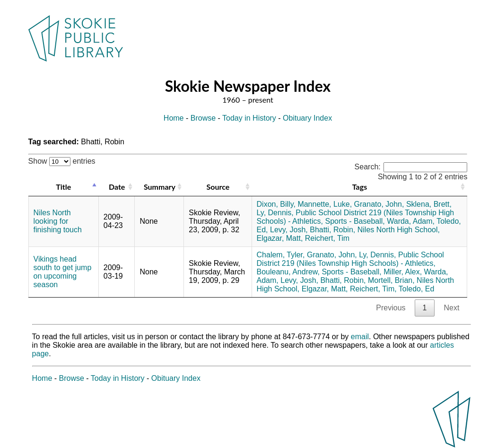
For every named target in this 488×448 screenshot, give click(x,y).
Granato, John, (379, 204)
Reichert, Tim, (373, 289)
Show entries (62, 161)
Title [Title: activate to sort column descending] (63, 187)
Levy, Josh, (289, 230)
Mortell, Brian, (391, 280)
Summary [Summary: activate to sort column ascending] (160, 187)
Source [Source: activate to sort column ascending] (218, 187)
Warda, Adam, (411, 221)
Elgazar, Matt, (280, 238)
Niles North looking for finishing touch (58, 221)
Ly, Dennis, (275, 213)
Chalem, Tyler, (281, 255)
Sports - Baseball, (355, 221)
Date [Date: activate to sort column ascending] (117, 187)
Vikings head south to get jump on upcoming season (63, 272)
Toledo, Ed (417, 289)
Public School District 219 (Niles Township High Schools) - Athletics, (350, 259)
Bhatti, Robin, (332, 230)
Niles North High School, (399, 230)
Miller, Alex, (403, 272)
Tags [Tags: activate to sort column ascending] (360, 187)
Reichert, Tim (327, 238)
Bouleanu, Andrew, (288, 272)
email (360, 337)
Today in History (249, 118)
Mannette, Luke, (325, 204)
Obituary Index (307, 118)
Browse (203, 118)
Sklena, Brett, (429, 204)
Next (451, 308)
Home (174, 118)
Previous (391, 308)
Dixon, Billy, (276, 204)
